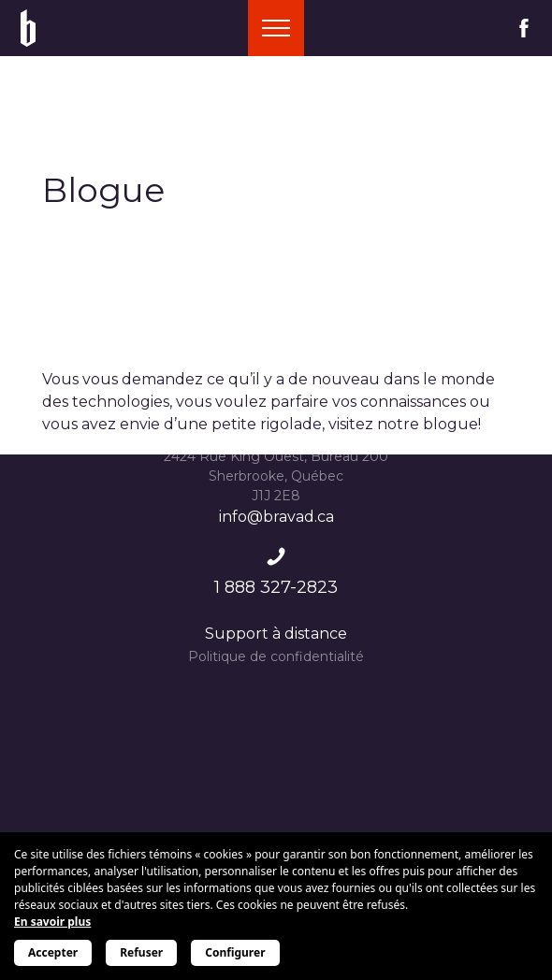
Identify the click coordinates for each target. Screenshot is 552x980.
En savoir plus (52, 922)
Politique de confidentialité (276, 656)
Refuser (141, 952)
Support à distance (276, 634)
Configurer (235, 952)
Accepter (53, 952)
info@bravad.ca (276, 517)
